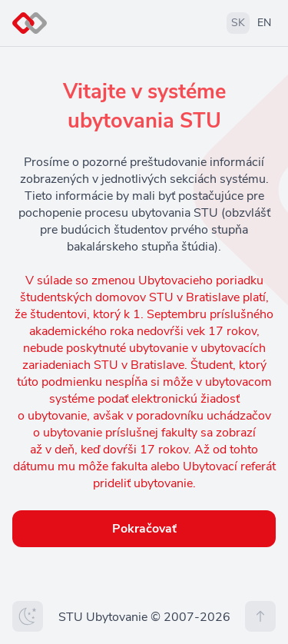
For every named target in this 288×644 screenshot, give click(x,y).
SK (238, 23)
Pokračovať (144, 529)
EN (264, 23)
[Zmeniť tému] (28, 616)
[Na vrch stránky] (260, 616)
